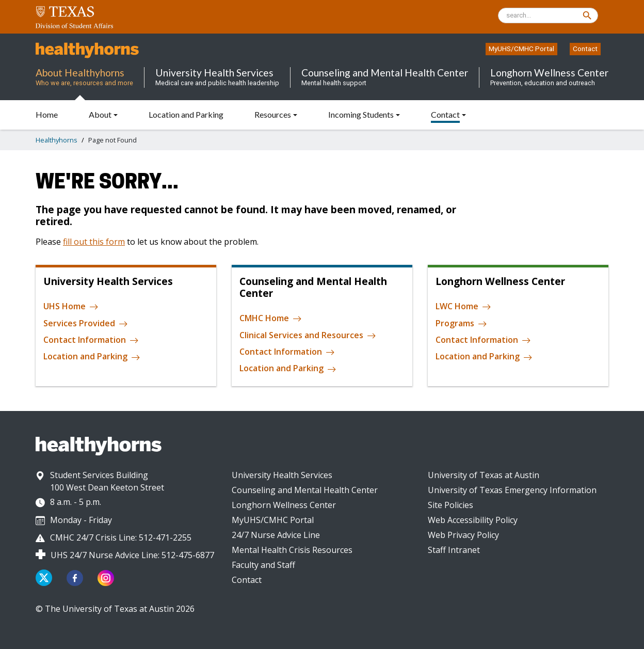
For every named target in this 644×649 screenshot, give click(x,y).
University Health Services (282, 475)
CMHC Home (271, 319)
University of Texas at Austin (484, 475)
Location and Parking (92, 357)
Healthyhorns (57, 140)
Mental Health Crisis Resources (292, 550)
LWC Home (463, 307)
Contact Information (91, 340)
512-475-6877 (188, 555)
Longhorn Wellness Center (284, 505)
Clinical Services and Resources (308, 336)
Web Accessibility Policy (473, 520)
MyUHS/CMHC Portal (521, 49)
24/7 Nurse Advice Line (276, 535)
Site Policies (450, 505)
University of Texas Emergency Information (512, 490)
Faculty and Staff (263, 565)
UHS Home (71, 307)
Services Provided (86, 324)
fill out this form (94, 242)
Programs (461, 324)
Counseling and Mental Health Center (305, 490)
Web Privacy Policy (463, 535)
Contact (585, 49)
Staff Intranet (454, 550)
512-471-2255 (165, 537)
